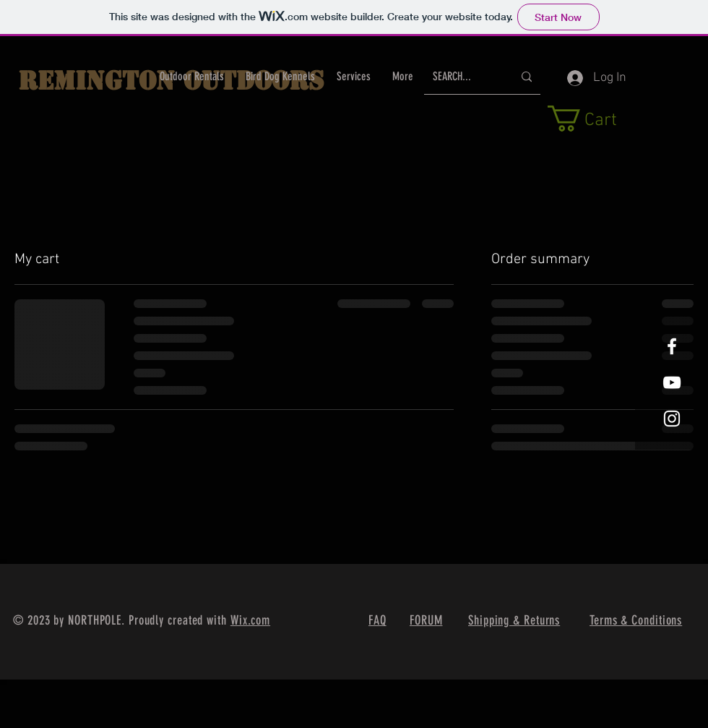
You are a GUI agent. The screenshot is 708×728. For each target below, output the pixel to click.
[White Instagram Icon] (672, 419)
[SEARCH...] (462, 77)
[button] (598, 119)
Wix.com (250, 620)
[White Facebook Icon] (672, 346)
